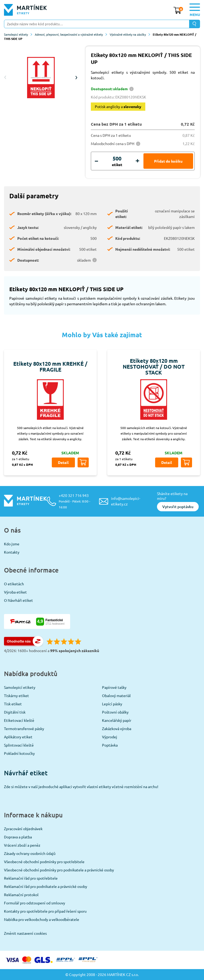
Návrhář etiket (26, 773)
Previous (5, 77)
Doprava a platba (18, 837)
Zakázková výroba (117, 728)
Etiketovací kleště (19, 720)
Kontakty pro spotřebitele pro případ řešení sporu (45, 911)
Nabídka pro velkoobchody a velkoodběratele (42, 919)
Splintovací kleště (19, 745)
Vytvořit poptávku (178, 507)
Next (76, 77)
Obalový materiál (116, 695)
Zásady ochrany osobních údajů (30, 853)
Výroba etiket (15, 592)
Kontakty (12, 552)
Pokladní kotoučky (19, 753)
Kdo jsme (12, 544)
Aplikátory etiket (18, 737)
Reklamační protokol (21, 895)
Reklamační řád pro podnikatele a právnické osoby (46, 886)
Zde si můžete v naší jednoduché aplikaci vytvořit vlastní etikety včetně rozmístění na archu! (81, 787)
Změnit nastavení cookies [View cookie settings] (25, 933)
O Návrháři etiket (18, 600)
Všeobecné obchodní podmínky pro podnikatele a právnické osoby (59, 870)
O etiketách (14, 584)
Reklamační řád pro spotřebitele (31, 878)
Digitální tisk (15, 712)
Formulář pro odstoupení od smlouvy (35, 903)
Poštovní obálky (115, 712)
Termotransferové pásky (24, 728)
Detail (63, 462)
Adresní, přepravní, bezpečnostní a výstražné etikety (71, 34)
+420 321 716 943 (75, 501)
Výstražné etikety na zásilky (130, 34)
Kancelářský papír (117, 720)
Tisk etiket (13, 704)
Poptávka (110, 745)
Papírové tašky (114, 687)
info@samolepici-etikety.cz (126, 501)
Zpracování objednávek (23, 829)
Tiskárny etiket (16, 695)
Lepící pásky (112, 704)
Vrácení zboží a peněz (22, 845)
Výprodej (110, 737)
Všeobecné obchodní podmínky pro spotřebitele (44, 862)
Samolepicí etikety (18, 34)
